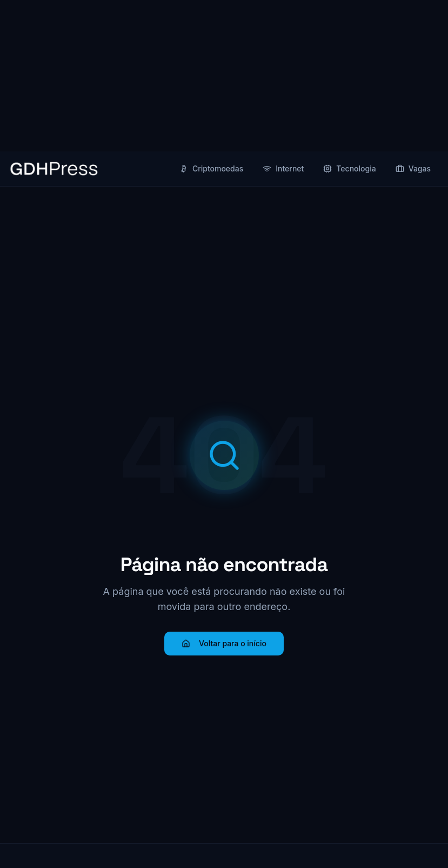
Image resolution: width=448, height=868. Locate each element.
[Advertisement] (224, 76)
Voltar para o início (224, 643)
